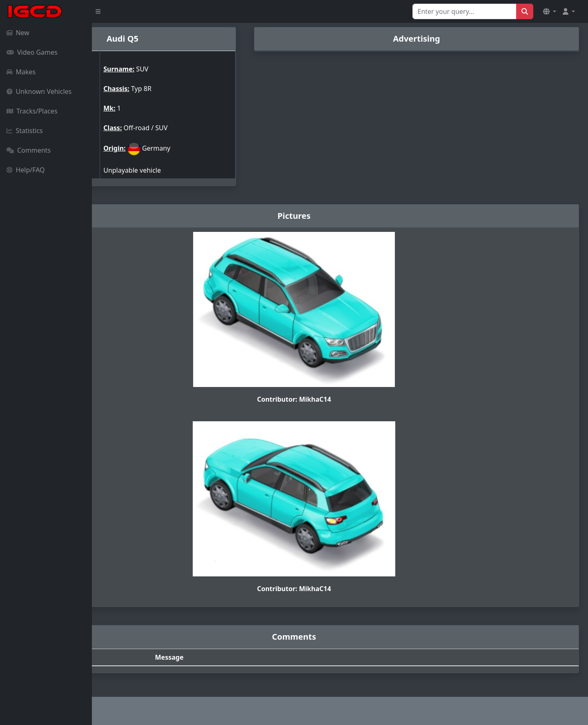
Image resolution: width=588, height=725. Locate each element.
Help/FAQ (26, 170)
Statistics (25, 131)
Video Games (32, 52)
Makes (21, 72)
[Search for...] (464, 11)
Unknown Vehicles (39, 91)
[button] (550, 11)
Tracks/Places (32, 111)
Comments (29, 150)
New (18, 33)
